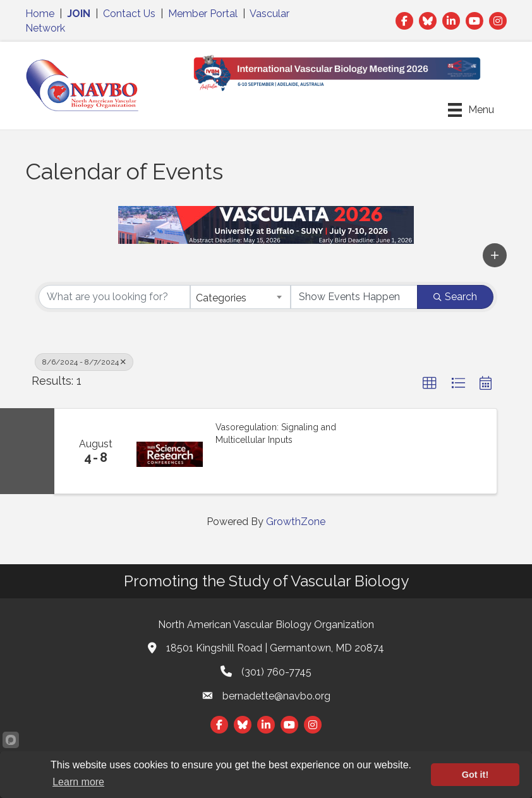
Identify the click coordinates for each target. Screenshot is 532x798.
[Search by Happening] (354, 297)
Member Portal (203, 14)
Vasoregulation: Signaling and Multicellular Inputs (276, 433)
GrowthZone (296, 522)
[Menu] (471, 110)
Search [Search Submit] (455, 297)
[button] (495, 255)
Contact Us (129, 14)
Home (40, 14)
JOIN (79, 14)
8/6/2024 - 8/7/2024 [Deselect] (84, 362)
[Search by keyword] (114, 297)
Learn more (78, 782)
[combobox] (240, 297)
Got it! (475, 775)
